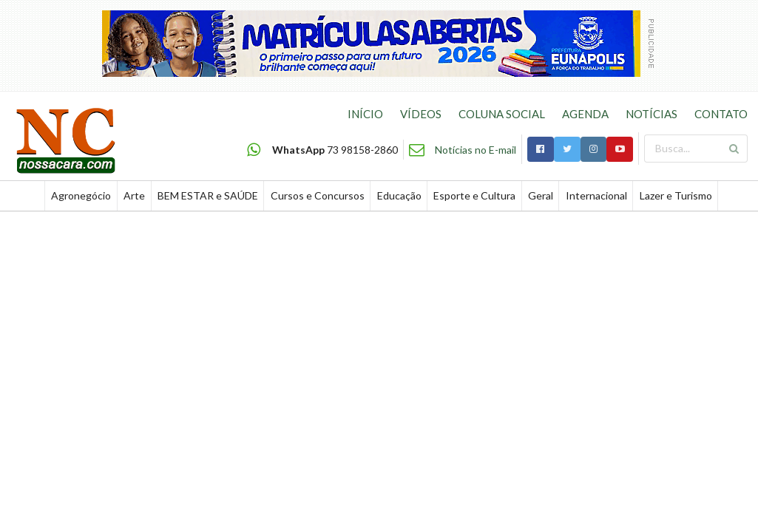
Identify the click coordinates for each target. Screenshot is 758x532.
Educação (399, 195)
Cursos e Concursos (318, 195)
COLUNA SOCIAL (502, 114)
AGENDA (585, 114)
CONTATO (721, 114)
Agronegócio (81, 195)
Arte (134, 195)
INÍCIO (365, 114)
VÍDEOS (421, 114)
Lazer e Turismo (676, 195)
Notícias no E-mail (476, 150)
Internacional (596, 195)
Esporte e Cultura (474, 195)
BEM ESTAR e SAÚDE (208, 195)
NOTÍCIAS (652, 114)
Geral (541, 195)
